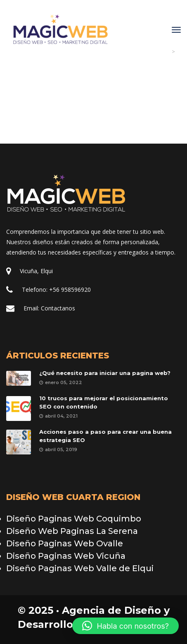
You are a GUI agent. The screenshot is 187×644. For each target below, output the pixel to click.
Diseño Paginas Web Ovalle (65, 543)
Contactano (58, 308)
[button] (125, 626)
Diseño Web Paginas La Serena (72, 531)
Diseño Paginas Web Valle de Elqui (80, 568)
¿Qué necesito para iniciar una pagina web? (105, 373)
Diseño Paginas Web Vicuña (66, 556)
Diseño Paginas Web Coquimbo (74, 519)
